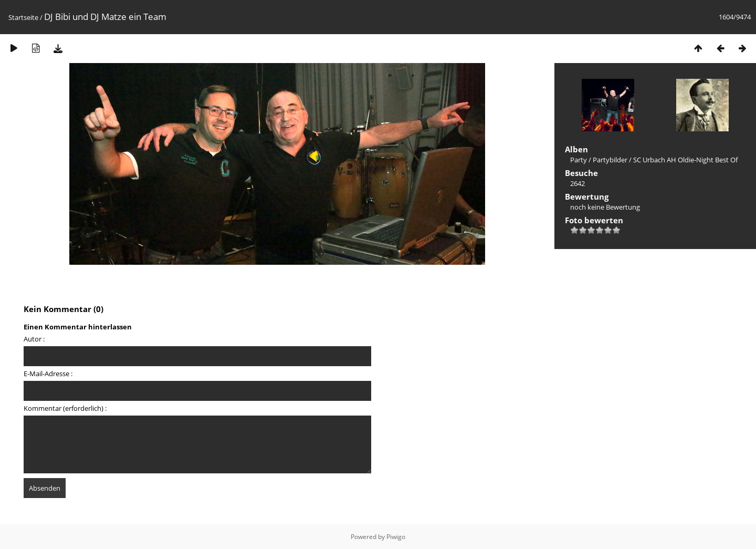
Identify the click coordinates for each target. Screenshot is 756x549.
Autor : (34, 339)
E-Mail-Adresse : (48, 374)
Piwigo (396, 537)
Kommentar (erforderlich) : (65, 408)
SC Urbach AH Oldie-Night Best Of (685, 160)
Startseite (23, 17)
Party (579, 160)
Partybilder (610, 160)
